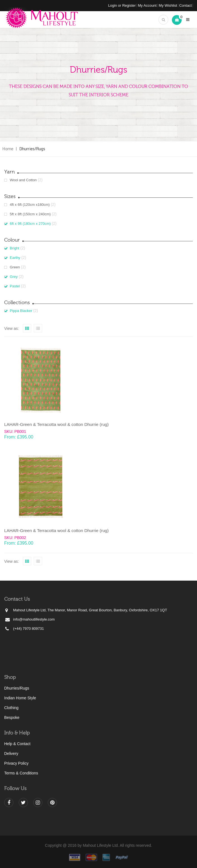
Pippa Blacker (21, 311)
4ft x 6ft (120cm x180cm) (30, 205)
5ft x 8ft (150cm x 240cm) (30, 214)
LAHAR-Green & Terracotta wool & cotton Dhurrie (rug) (56, 424)
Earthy (15, 258)
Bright (15, 248)
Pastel (15, 286)
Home (8, 149)
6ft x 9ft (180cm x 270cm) (30, 224)
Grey (14, 277)
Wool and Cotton (23, 180)
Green (15, 267)
